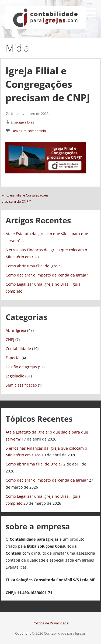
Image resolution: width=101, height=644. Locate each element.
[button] (92, 10)
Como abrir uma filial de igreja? (34, 266)
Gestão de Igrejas (21, 367)
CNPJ (10, 339)
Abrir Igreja (16, 330)
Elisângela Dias (22, 122)
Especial (13, 358)
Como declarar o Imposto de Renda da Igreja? (47, 275)
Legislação (15, 376)
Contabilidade (18, 349)
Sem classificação (21, 385)
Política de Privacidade (50, 623)
